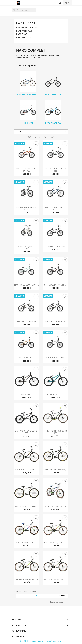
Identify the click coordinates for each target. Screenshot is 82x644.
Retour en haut (58, 602)
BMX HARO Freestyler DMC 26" (55, 579)
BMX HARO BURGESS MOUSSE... (27, 285)
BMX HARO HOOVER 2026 (55, 358)
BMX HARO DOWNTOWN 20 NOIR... (55, 170)
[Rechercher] (24, 10)
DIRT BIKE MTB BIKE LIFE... (27, 394)
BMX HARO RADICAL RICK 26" (27, 543)
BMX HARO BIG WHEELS (27, 28)
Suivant (63, 596)
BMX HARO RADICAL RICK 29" (55, 506)
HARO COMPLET (27, 23)
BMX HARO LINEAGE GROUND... (27, 470)
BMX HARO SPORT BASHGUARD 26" (55, 432)
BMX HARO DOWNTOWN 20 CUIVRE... (27, 170)
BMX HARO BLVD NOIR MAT (55, 246)
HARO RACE (21, 34)
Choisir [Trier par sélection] (41, 132)
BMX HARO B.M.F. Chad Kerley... (55, 470)
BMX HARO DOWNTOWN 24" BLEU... (55, 209)
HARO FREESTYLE (24, 31)
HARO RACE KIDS (24, 37)
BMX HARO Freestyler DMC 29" (27, 579)
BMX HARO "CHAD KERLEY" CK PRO (27, 432)
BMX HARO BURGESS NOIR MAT (55, 285)
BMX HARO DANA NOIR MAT (55, 321)
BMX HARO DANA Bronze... (27, 358)
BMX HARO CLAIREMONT (27, 321)
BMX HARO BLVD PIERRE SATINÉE (27, 247)
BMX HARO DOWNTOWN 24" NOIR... (27, 209)
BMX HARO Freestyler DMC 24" (55, 543)
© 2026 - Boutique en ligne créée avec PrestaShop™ (41, 641)
